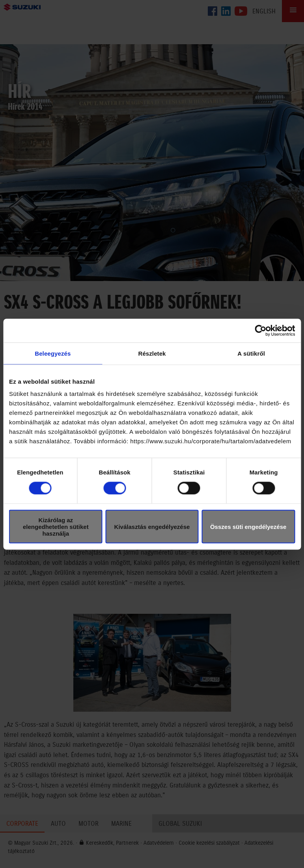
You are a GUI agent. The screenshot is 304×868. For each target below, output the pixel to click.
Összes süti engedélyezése (248, 526)
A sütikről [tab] (251, 353)
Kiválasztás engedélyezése (152, 526)
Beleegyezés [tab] (53, 353)
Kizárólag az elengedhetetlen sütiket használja (56, 526)
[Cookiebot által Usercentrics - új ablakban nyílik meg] (260, 330)
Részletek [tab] (152, 353)
